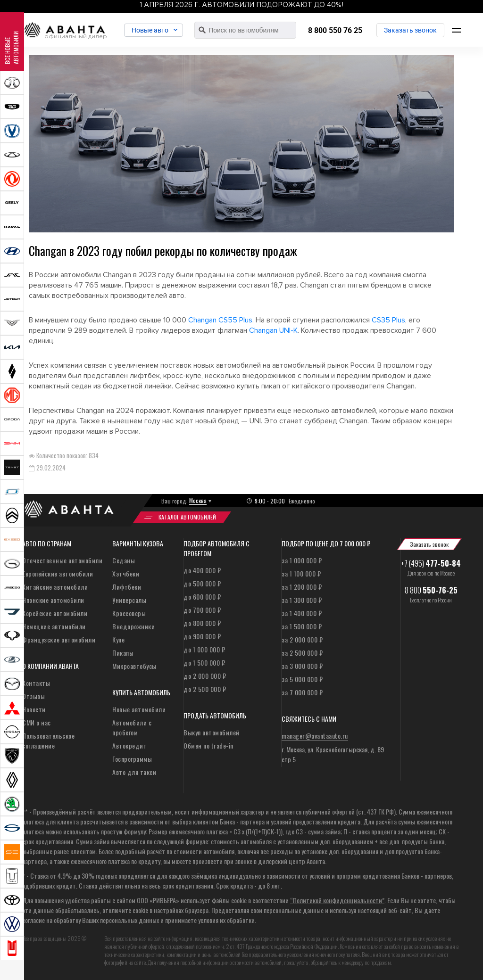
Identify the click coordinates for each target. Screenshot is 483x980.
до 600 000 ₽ (202, 597)
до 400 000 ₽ (202, 570)
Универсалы (129, 600)
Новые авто (152, 30)
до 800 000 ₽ (202, 623)
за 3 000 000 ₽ (302, 666)
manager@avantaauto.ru (315, 736)
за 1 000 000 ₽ (302, 560)
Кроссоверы (129, 613)
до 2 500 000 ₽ (205, 689)
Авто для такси (134, 772)
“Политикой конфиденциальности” (337, 900)
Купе (118, 639)
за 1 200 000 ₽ (302, 587)
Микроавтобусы (134, 666)
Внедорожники (133, 626)
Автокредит (129, 745)
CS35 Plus (388, 320)
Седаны (124, 560)
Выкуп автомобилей (212, 732)
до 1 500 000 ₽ (204, 663)
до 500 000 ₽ (202, 583)
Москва (198, 500)
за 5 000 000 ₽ (302, 679)
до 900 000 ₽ (202, 636)
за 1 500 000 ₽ (302, 626)
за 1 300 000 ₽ (302, 600)
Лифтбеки (127, 587)
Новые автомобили (139, 709)
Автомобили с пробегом (132, 727)
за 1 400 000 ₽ (302, 613)
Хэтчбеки (126, 573)
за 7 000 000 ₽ (302, 692)
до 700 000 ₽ (202, 610)
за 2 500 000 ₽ (302, 653)
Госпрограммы (132, 759)
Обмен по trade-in (208, 745)
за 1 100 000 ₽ (301, 573)
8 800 (431, 590)
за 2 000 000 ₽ (302, 639)
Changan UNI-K (273, 330)
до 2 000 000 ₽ (205, 676)
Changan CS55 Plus (220, 320)
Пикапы (123, 653)
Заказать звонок (410, 30)
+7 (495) (431, 563)
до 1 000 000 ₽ (204, 649)
